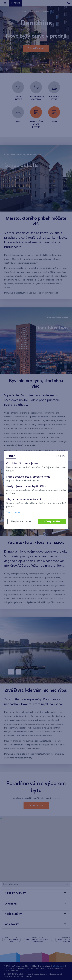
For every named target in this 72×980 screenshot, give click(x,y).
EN (64, 456)
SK (58, 456)
